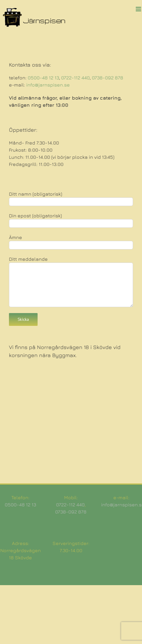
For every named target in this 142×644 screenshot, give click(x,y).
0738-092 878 (108, 78)
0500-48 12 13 (43, 78)
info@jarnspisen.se (48, 85)
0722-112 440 (75, 78)
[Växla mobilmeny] (139, 9)
